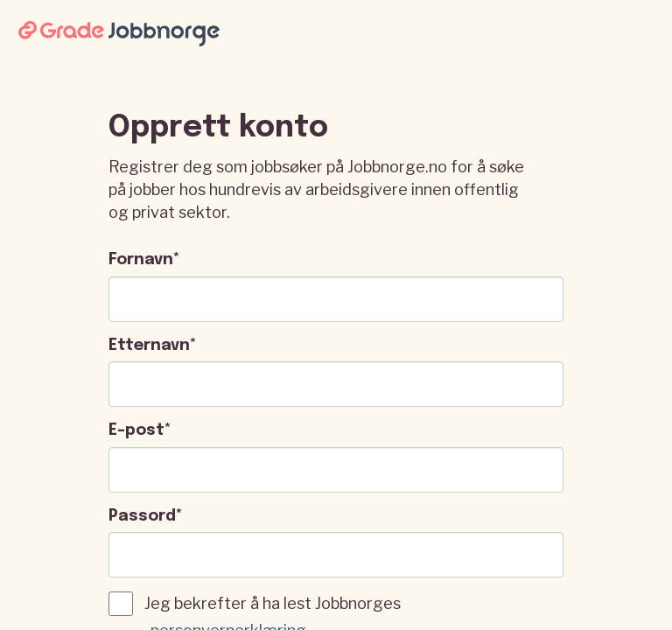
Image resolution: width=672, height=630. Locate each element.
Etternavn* (153, 346)
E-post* (140, 430)
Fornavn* (144, 260)
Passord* (146, 516)
